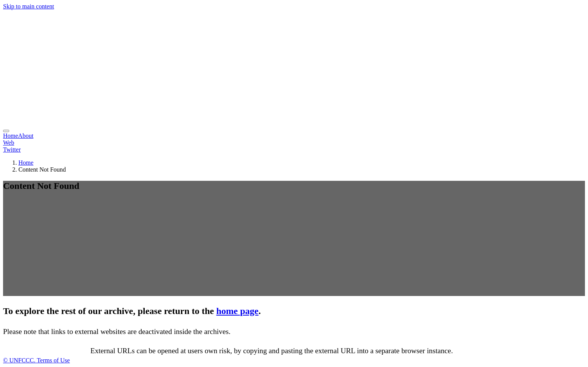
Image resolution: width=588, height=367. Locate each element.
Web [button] (9, 143)
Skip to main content (29, 6)
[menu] (6, 131)
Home (11, 136)
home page (238, 311)
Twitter (12, 150)
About (26, 136)
